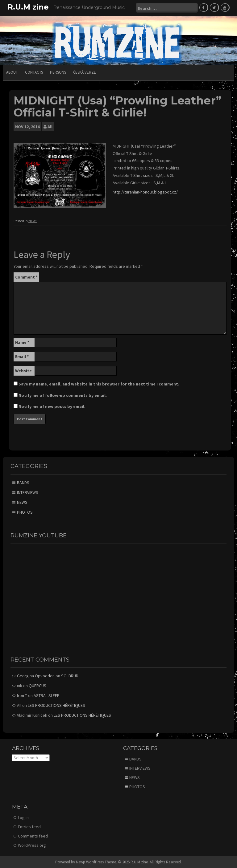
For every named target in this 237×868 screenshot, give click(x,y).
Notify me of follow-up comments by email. (63, 395)
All (50, 127)
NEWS (33, 221)
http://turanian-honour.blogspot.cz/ (145, 192)
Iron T (22, 695)
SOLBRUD (70, 676)
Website (23, 371)
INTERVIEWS (28, 492)
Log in (23, 817)
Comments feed (33, 836)
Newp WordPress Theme (96, 862)
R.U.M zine (28, 7)
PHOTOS (25, 512)
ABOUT (12, 72)
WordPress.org (32, 845)
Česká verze (85, 72)
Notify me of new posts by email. (52, 406)
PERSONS (58, 72)
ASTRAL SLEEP (47, 695)
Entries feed (29, 827)
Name (22, 342)
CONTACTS (34, 72)
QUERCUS (37, 686)
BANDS (23, 483)
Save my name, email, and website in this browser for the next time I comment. (99, 384)
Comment (26, 277)
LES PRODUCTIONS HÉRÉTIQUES (56, 705)
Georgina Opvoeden (36, 676)
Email (22, 357)
